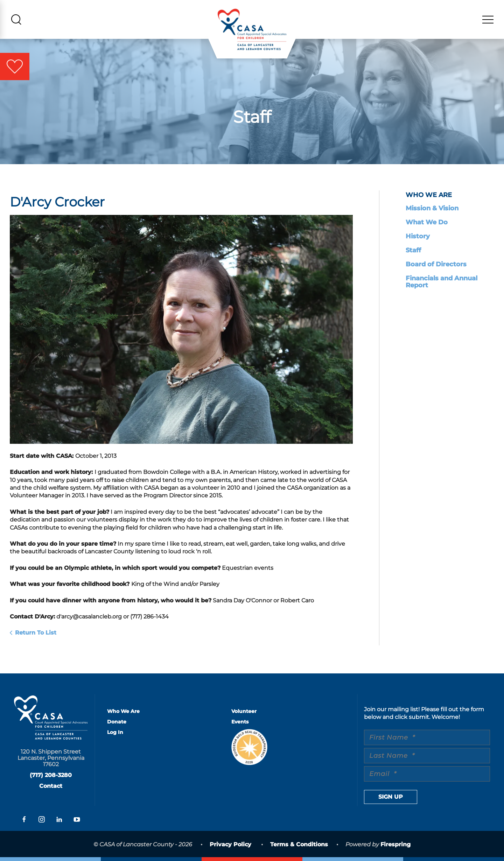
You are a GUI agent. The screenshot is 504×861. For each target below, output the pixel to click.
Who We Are (123, 711)
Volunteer (244, 711)
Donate (117, 722)
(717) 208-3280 (51, 775)
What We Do (427, 222)
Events (240, 722)
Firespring (395, 844)
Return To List (36, 633)
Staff (413, 250)
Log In (115, 732)
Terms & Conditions (299, 844)
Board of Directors (436, 264)
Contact (51, 786)
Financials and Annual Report (442, 282)
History (418, 236)
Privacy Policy (230, 844)
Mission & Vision (432, 208)
